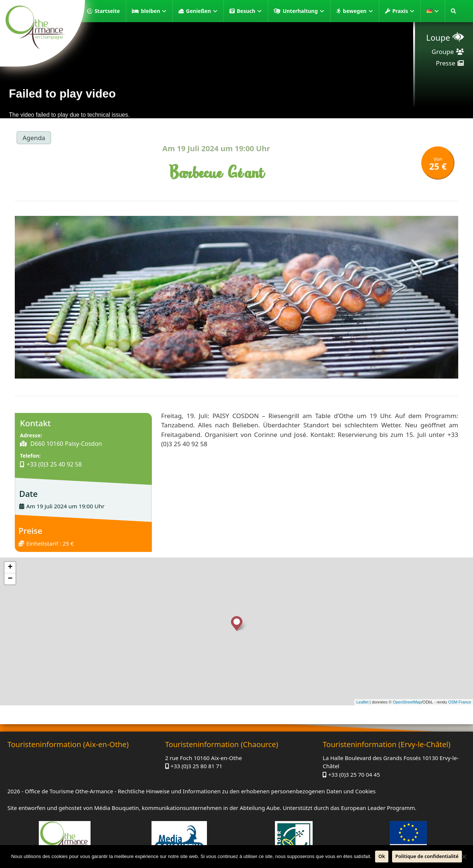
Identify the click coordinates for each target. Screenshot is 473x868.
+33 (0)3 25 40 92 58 (54, 464)
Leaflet (362, 702)
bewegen (358, 11)
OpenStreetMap (407, 702)
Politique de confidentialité (427, 856)
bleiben (154, 11)
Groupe (443, 52)
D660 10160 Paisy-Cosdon (65, 444)
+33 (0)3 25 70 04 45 (354, 774)
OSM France (460, 702)
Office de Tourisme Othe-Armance (69, 791)
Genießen (201, 11)
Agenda (34, 138)
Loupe (438, 37)
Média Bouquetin (117, 808)
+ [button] (10, 567)
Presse (446, 63)
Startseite (107, 11)
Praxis (403, 11)
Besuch (249, 11)
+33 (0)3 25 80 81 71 (197, 766)
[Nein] (464, 857)
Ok (382, 856)
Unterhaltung (303, 11)
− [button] (10, 579)
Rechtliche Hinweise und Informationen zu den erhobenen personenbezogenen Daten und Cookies (247, 791)
